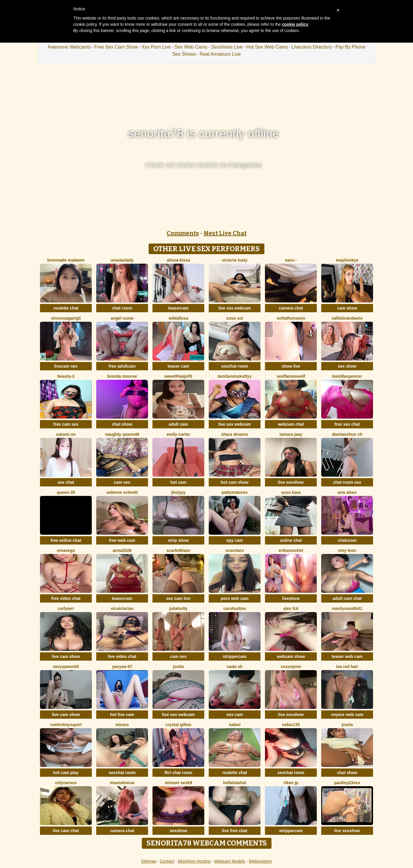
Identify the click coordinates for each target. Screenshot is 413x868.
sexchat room (235, 366)
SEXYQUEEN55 (66, 667)
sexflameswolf (291, 376)
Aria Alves (347, 492)
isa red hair (347, 667)
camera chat (291, 308)
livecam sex (66, 366)
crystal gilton (178, 725)
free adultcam (122, 366)
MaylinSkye (347, 260)
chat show (122, 424)
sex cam (235, 715)
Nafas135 (291, 725)
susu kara (291, 492)
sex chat (66, 482)
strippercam (234, 656)
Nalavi (235, 725)
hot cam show (235, 482)
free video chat (66, 598)
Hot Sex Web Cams (267, 47)
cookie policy (295, 24)
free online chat (66, 540)
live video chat (122, 656)
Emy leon (347, 550)
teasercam (178, 308)
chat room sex (347, 482)
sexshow (178, 831)
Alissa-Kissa (178, 260)
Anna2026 (122, 550)
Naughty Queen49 (122, 434)
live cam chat (66, 831)
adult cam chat (347, 598)
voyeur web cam (347, 715)
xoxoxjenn (291, 667)
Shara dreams (235, 434)
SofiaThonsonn (291, 318)
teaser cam (178, 366)
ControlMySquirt (66, 725)
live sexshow (291, 482)
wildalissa (178, 318)
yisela (347, 725)
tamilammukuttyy (235, 376)
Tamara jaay (291, 434)
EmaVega (66, 550)
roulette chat (66, 308)
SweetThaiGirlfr (179, 376)
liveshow (291, 598)
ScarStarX (234, 550)
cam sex (122, 482)
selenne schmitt (122, 492)
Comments (183, 233)
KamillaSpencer (347, 376)
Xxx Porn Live (156, 47)
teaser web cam (347, 656)
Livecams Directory (312, 47)
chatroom (347, 540)
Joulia (178, 667)
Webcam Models (230, 861)
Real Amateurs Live (220, 54)
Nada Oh (235, 667)
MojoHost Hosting (194, 861)
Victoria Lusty (234, 260)
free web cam (122, 540)
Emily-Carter (178, 434)
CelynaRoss (66, 783)
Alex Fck (291, 608)
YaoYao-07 (122, 667)
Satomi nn (66, 434)
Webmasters (260, 861)
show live (291, 366)
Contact (167, 861)
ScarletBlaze (178, 550)
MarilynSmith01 (347, 608)
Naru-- (291, 260)
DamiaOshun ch (347, 434)
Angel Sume (122, 318)
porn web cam (234, 598)
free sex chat (347, 424)
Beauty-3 (66, 376)
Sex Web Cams (191, 47)
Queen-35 (66, 492)
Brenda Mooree (122, 376)
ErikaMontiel (291, 550)
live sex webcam (235, 308)
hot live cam (122, 715)
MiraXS (122, 725)
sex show (347, 366)
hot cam (179, 482)
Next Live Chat (225, 233)
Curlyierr (66, 608)
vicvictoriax (122, 608)
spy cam (234, 540)
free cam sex (66, 424)
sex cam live (178, 598)
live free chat (235, 831)
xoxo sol (235, 318)
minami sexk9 (179, 783)
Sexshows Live (227, 47)
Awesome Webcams (69, 47)
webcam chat (291, 424)
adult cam (178, 424)
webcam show (291, 656)
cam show (347, 308)
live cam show (66, 656)
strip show (178, 540)
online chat (291, 540)
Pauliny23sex (347, 783)
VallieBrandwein (347, 318)
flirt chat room (178, 773)
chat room (122, 308)
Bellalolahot (235, 783)
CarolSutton (234, 608)
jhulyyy (178, 492)
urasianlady (122, 260)
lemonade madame (66, 260)
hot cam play (66, 773)
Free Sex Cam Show (116, 47)
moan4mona (122, 783)
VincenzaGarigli (66, 318)
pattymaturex (235, 492)
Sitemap (148, 861)
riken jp (291, 783)
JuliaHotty (178, 608)
